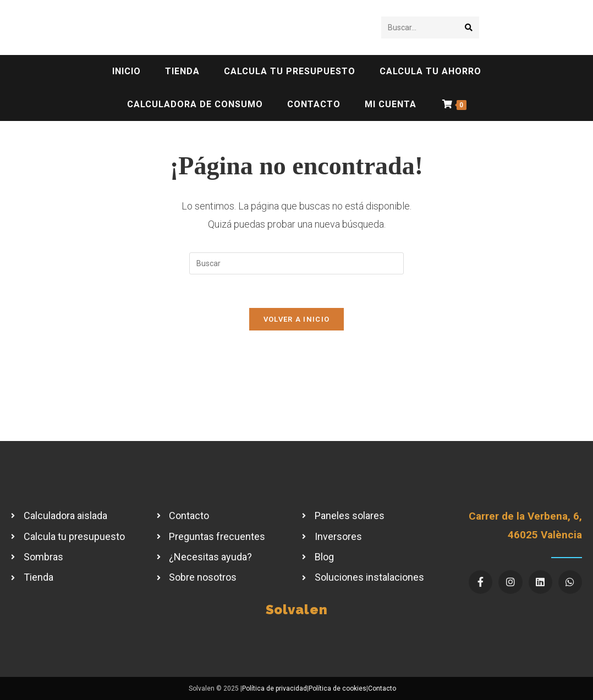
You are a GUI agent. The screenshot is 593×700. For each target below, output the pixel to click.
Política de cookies (337, 688)
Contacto (382, 688)
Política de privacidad (274, 688)
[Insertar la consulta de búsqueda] (296, 263)
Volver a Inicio (297, 319)
